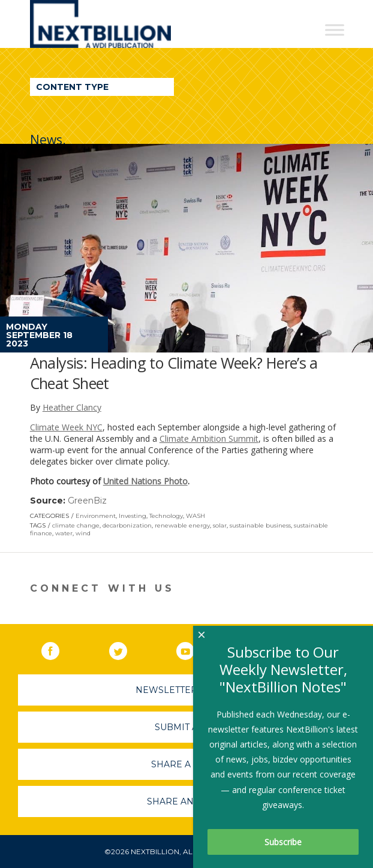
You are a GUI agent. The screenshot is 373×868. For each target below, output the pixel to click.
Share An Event (186, 801)
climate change (76, 525)
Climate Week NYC (66, 427)
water (64, 533)
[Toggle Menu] (335, 30)
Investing (133, 516)
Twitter (127, 649)
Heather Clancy (72, 407)
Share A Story (187, 764)
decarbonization (127, 525)
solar (220, 525)
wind (83, 533)
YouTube (194, 649)
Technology (166, 516)
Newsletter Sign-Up (187, 690)
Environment (96, 516)
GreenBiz (87, 501)
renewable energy (182, 525)
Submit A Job (186, 727)
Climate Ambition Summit (209, 438)
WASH (195, 516)
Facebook (59, 649)
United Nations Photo (145, 481)
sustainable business (260, 525)
